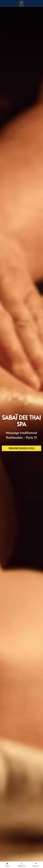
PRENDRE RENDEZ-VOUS (21, 448)
